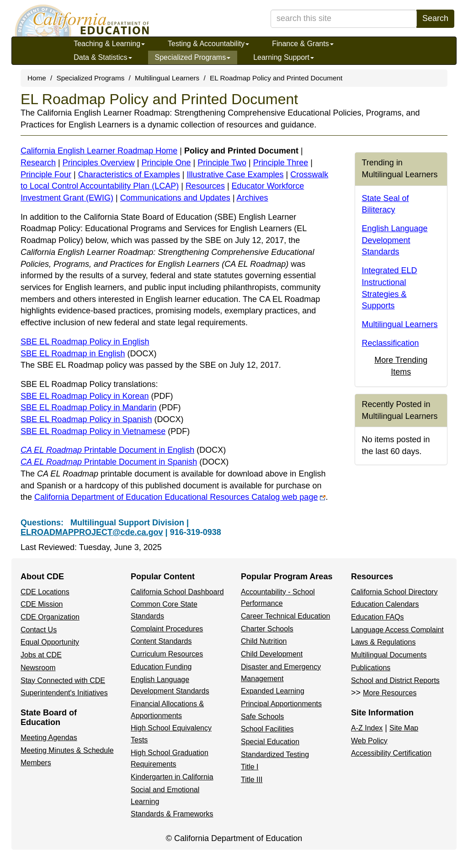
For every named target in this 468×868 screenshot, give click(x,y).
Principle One (166, 163)
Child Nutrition (264, 641)
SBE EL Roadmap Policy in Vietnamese (105, 431)
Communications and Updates (175, 198)
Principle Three (281, 163)
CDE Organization (50, 617)
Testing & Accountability (208, 44)
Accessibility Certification (391, 753)
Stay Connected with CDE (63, 680)
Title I (250, 767)
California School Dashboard (177, 592)
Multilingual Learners (167, 78)
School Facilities (267, 729)
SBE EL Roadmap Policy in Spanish (102, 419)
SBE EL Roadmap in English (88, 354)
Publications (371, 668)
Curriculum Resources (167, 654)
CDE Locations (45, 592)
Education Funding (161, 667)
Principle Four (46, 175)
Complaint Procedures (167, 629)
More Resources (390, 693)
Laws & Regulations (383, 642)
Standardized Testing (275, 754)
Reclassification (391, 343)
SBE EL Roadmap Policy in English (85, 342)
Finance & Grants (303, 44)
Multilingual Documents (389, 655)
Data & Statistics (103, 57)
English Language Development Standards (395, 240)
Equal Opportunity (50, 642)
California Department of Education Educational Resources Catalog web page (180, 497)
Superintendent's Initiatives (64, 693)
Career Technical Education (285, 616)
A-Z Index (367, 728)
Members (36, 763)
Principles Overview (99, 163)
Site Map (404, 728)
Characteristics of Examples (129, 175)
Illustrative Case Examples (235, 175)
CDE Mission (42, 604)
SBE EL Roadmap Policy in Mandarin (101, 408)
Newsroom (38, 668)
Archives (253, 198)
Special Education (270, 742)
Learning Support (284, 57)
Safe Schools (262, 717)
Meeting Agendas (49, 738)
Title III (252, 780)
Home (37, 78)
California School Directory (394, 592)
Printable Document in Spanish (125, 462)
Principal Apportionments (281, 704)
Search (435, 18)
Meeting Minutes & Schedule (67, 750)
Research (38, 163)
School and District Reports (395, 680)
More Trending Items (401, 366)
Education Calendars (385, 604)
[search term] (344, 19)
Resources (205, 186)
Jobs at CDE (41, 655)
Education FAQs (378, 617)
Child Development (272, 654)
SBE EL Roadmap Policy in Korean (97, 396)
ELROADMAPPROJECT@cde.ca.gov (92, 532)
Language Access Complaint (397, 630)
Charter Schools (267, 629)
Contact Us (39, 630)
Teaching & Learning (109, 44)
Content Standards (161, 641)
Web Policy (369, 741)
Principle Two (222, 163)
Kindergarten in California (172, 777)
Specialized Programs (193, 57)
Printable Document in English (123, 450)
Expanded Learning (273, 691)
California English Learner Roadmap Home (99, 151)
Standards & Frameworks (172, 814)
